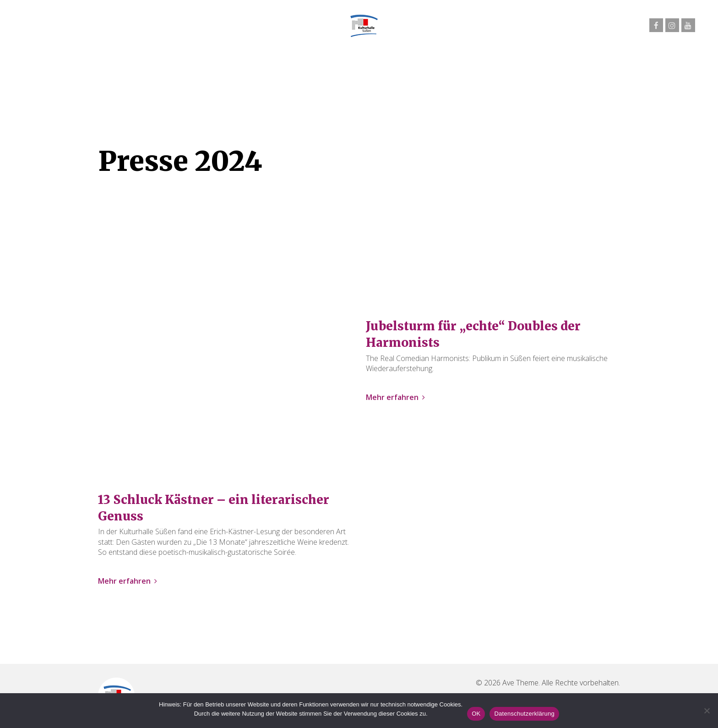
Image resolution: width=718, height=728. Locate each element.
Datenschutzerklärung (524, 714)
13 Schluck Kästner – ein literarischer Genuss (214, 508)
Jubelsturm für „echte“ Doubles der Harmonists (473, 334)
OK (476, 714)
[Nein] (707, 711)
